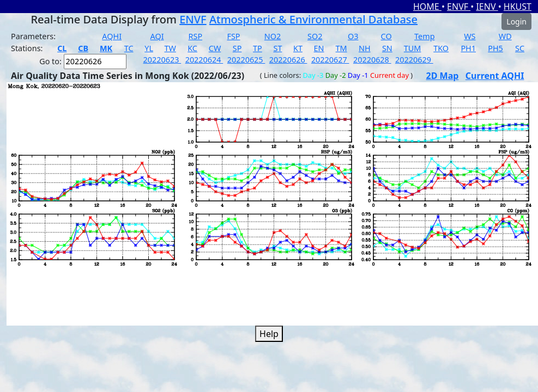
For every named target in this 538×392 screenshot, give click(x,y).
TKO (441, 48)
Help (269, 334)
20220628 (372, 60)
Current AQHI (495, 76)
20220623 (162, 60)
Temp (424, 36)
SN (387, 48)
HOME (427, 7)
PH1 (468, 48)
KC (192, 48)
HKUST (518, 7)
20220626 (288, 60)
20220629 (414, 60)
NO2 (273, 36)
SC (520, 48)
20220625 (246, 60)
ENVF (459, 7)
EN (319, 48)
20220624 (204, 60)
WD (505, 36)
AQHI (112, 36)
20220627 (330, 60)
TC (129, 48)
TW (170, 48)
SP (237, 48)
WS (470, 36)
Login (516, 22)
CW (215, 48)
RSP (196, 36)
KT (298, 48)
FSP (233, 36)
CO (386, 36)
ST (277, 48)
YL (149, 48)
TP (258, 48)
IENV (487, 7)
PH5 (495, 48)
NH (365, 48)
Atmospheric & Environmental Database (313, 19)
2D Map (443, 76)
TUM (413, 48)
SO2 (315, 36)
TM (341, 48)
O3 (353, 36)
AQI (157, 36)
